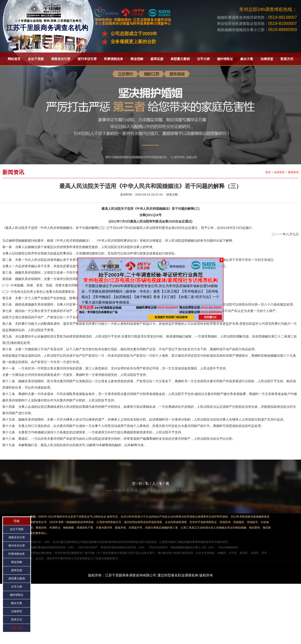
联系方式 (287, 59)
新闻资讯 (293, 172)
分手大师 (203, 59)
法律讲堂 (267, 59)
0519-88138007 (200, 308)
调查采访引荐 (61, 59)
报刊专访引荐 (87, 59)
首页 (268, 172)
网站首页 (14, 59)
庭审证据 (157, 59)
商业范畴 (137, 59)
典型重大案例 (180, 59)
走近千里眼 (36, 59)
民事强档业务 (114, 59)
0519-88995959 (200, 312)
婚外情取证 (225, 59)
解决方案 (247, 59)
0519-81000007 (157, 308)
